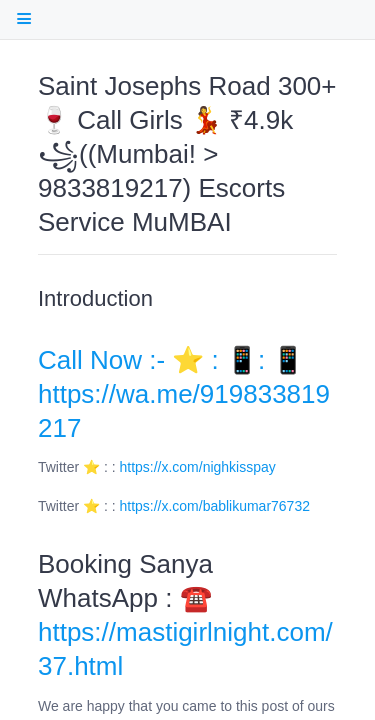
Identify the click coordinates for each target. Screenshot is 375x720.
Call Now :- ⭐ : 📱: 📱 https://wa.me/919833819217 (184, 394)
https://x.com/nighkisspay (198, 467)
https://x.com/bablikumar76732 (215, 506)
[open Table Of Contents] (23, 18)
